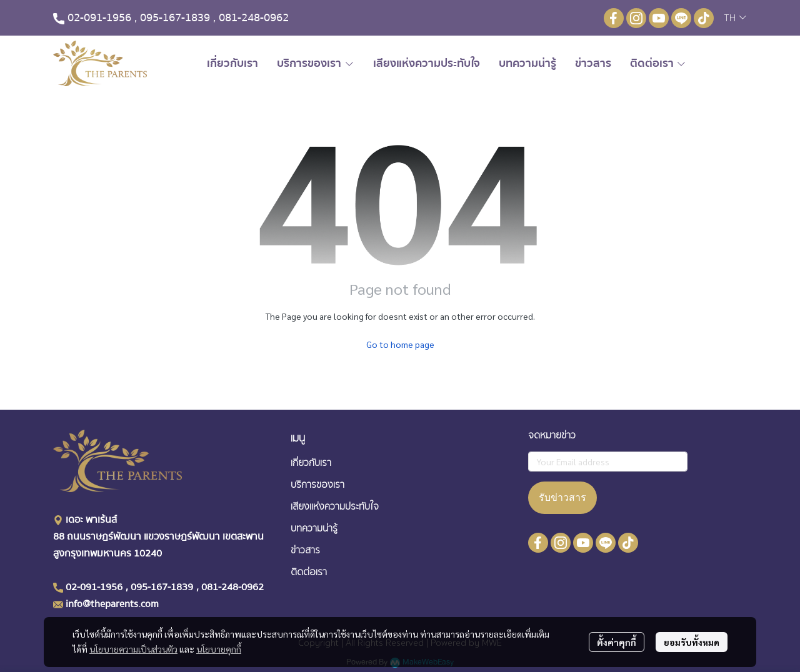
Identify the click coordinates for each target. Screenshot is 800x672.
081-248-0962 (254, 18)
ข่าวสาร (305, 550)
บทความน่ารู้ (314, 528)
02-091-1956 (99, 18)
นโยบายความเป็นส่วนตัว (133, 649)
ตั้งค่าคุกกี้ (617, 642)
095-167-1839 (175, 18)
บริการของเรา (317, 485)
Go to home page (400, 344)
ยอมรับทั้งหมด (692, 642)
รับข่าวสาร (562, 497)
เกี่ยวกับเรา (311, 463)
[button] (735, 18)
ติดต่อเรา (309, 572)
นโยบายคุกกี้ (219, 649)
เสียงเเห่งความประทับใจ (335, 506)
